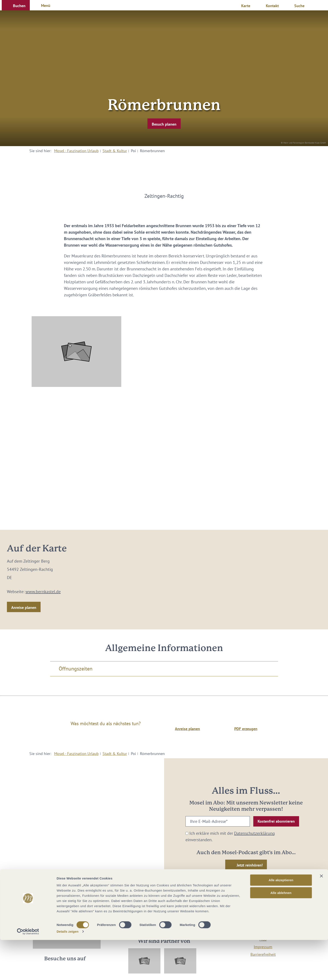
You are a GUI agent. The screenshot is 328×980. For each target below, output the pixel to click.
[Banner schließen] (321, 916)
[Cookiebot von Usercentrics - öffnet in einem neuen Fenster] (28, 972)
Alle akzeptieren (281, 920)
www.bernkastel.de (43, 592)
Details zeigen (67, 971)
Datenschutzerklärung (254, 833)
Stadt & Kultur (115, 151)
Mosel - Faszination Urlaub (76, 151)
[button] (16, 5)
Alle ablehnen (281, 933)
